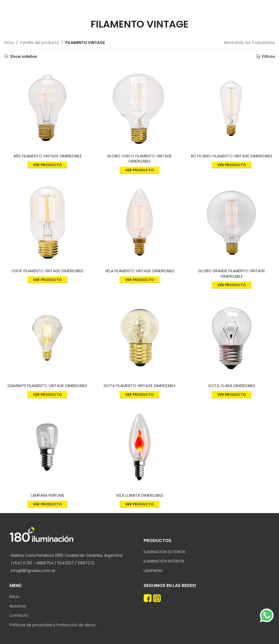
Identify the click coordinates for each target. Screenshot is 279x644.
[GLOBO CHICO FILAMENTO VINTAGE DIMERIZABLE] (139, 108)
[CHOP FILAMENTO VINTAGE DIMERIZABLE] (47, 223)
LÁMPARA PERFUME (48, 495)
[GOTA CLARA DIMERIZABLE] (232, 337)
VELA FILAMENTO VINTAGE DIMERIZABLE (140, 271)
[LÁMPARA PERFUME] (47, 447)
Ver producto (47, 165)
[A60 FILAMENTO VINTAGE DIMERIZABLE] (47, 108)
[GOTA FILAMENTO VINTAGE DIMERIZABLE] (139, 337)
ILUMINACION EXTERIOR (164, 552)
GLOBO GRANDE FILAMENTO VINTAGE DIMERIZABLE (232, 274)
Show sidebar (24, 57)
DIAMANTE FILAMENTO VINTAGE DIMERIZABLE (47, 386)
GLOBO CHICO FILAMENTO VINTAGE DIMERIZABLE (139, 159)
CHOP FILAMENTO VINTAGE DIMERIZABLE (47, 271)
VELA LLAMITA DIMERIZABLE (139, 495)
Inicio (9, 43)
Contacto (19, 615)
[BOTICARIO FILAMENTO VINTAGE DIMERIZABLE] (232, 108)
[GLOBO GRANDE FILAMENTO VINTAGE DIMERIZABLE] (232, 223)
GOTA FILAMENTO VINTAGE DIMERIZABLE (140, 386)
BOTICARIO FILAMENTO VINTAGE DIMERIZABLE (232, 156)
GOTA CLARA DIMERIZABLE (232, 386)
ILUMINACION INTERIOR (164, 561)
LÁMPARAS (153, 571)
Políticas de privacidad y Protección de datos (52, 625)
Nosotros (18, 606)
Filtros (269, 57)
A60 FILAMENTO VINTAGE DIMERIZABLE (48, 156)
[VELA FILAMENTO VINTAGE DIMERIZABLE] (139, 223)
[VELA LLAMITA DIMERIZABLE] (139, 447)
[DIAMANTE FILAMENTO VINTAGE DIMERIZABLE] (47, 337)
